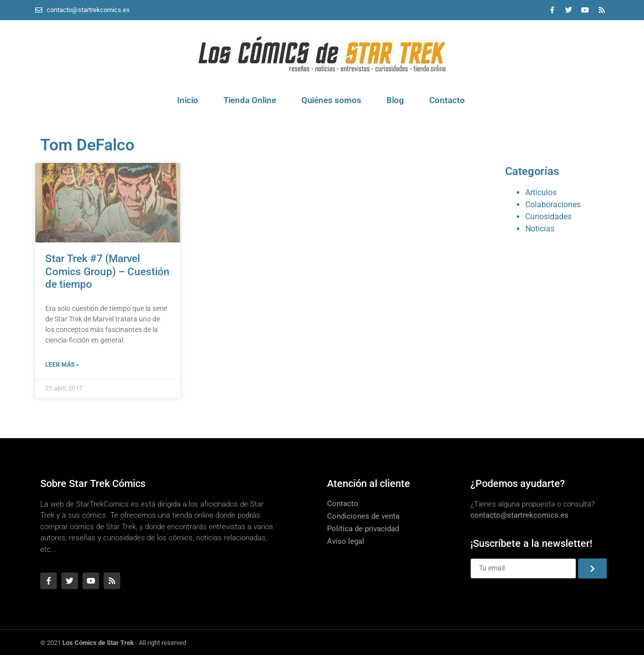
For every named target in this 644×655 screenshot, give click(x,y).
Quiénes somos (331, 100)
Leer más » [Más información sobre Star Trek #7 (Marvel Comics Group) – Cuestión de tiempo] (62, 365)
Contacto (447, 100)
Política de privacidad (363, 529)
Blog (395, 100)
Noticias (540, 229)
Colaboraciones (553, 204)
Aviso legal (346, 541)
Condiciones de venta (363, 516)
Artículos (541, 192)
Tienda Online (250, 100)
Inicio (188, 100)
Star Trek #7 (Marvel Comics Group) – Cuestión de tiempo (107, 271)
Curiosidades (548, 217)
